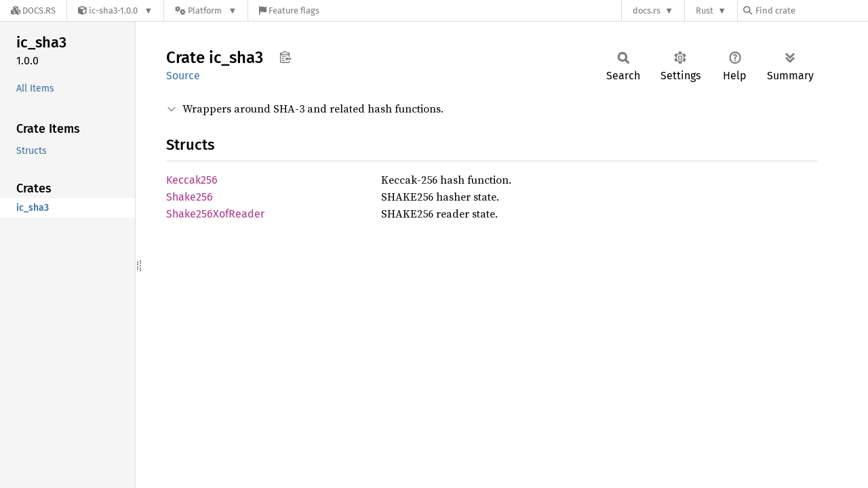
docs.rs (647, 11)
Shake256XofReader (215, 214)
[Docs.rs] (33, 11)
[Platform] (206, 11)
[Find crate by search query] (811, 11)
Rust (705, 11)
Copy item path (285, 57)
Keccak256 (192, 180)
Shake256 (190, 197)
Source (183, 76)
